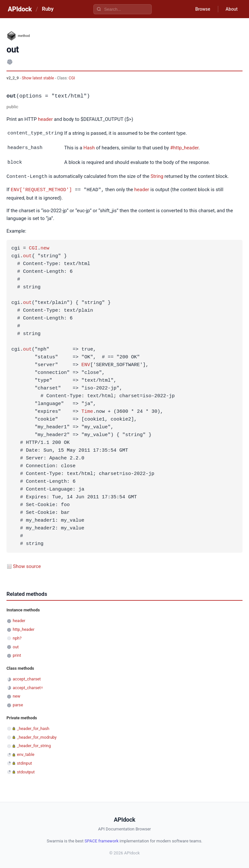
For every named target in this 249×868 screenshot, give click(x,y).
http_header (24, 628)
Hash (89, 147)
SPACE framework (102, 839)
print (17, 654)
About (231, 9)
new (45, 247)
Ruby (48, 9)
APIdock (20, 9)
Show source (27, 565)
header (45, 119)
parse (18, 703)
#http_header (184, 147)
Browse (202, 9)
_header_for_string (34, 744)
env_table (26, 753)
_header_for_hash (33, 727)
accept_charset (27, 677)
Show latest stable (38, 78)
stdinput (24, 762)
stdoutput (26, 770)
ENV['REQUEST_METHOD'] (41, 188)
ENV (86, 364)
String (157, 176)
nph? (17, 637)
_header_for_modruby (37, 736)
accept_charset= (28, 686)
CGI (72, 78)
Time (87, 410)
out (27, 255)
